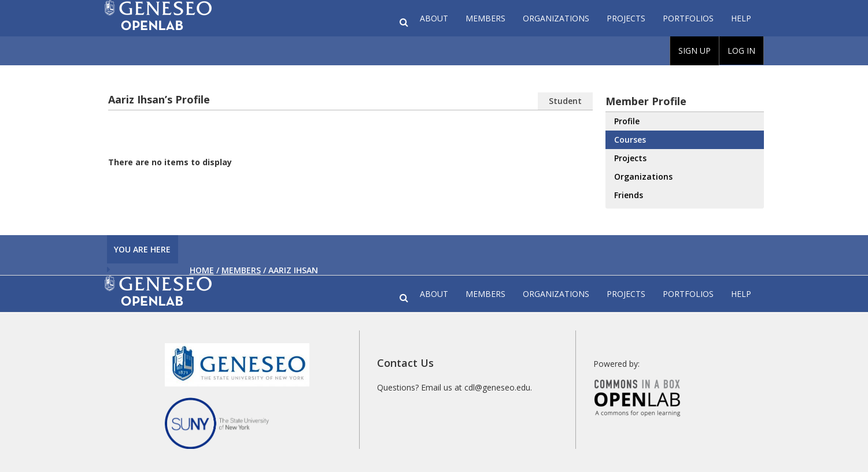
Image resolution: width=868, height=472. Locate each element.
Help (741, 18)
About (434, 18)
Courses (630, 140)
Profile (627, 121)
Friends (629, 195)
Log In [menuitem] (741, 51)
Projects (626, 18)
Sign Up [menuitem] (695, 51)
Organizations (556, 18)
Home (202, 270)
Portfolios (688, 18)
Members (485, 18)
